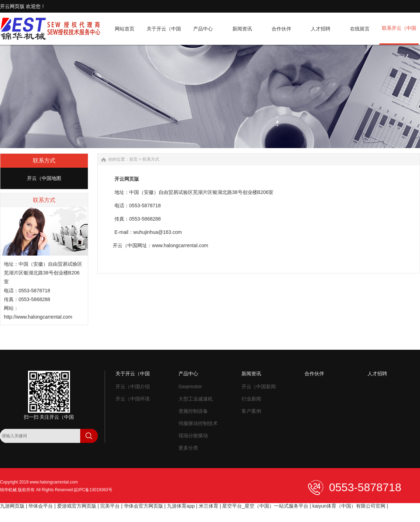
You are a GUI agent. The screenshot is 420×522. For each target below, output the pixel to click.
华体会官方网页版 (143, 506)
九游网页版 (12, 506)
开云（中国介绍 (133, 387)
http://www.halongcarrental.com (38, 317)
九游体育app (181, 506)
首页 (133, 159)
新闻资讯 (251, 374)
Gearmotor (190, 387)
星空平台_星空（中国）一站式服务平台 (265, 506)
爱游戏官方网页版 (77, 506)
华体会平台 (41, 506)
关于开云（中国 (133, 374)
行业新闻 (251, 399)
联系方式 (151, 159)
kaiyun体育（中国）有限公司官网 (349, 506)
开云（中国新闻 (259, 387)
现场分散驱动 (193, 436)
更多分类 (188, 448)
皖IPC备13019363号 (93, 490)
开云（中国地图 (44, 178)
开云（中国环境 (133, 399)
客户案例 (251, 411)
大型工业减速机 (196, 399)
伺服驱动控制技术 (198, 423)
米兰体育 (209, 506)
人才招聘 (377, 374)
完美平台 (110, 506)
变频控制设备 (193, 411)
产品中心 (188, 374)
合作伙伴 (314, 374)
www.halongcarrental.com (54, 482)
